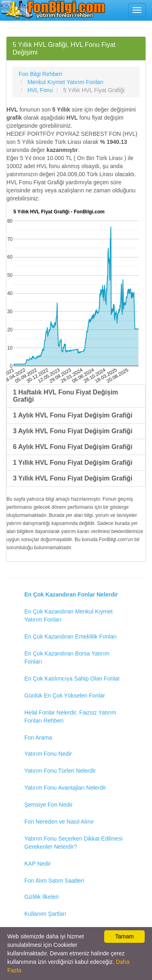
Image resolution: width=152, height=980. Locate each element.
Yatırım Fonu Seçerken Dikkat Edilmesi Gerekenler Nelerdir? (74, 843)
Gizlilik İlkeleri (42, 897)
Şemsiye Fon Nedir (48, 805)
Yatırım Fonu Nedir (48, 754)
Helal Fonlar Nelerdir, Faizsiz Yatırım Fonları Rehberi (70, 717)
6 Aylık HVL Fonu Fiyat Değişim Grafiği (73, 447)
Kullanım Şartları (45, 914)
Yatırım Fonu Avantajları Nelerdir (65, 788)
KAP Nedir (37, 864)
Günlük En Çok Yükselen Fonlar (65, 695)
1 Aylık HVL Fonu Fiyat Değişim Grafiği (73, 415)
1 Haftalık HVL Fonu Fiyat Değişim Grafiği (65, 396)
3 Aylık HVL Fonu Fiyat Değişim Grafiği (73, 431)
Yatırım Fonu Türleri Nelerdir (60, 771)
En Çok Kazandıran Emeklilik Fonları (71, 636)
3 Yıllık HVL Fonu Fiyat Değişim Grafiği (73, 478)
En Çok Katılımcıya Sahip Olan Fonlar (72, 679)
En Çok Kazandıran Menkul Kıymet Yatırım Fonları (69, 615)
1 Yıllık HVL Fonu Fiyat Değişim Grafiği (73, 463)
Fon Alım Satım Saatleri (54, 881)
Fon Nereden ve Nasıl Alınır (59, 822)
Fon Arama (38, 738)
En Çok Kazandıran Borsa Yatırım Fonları (67, 658)
